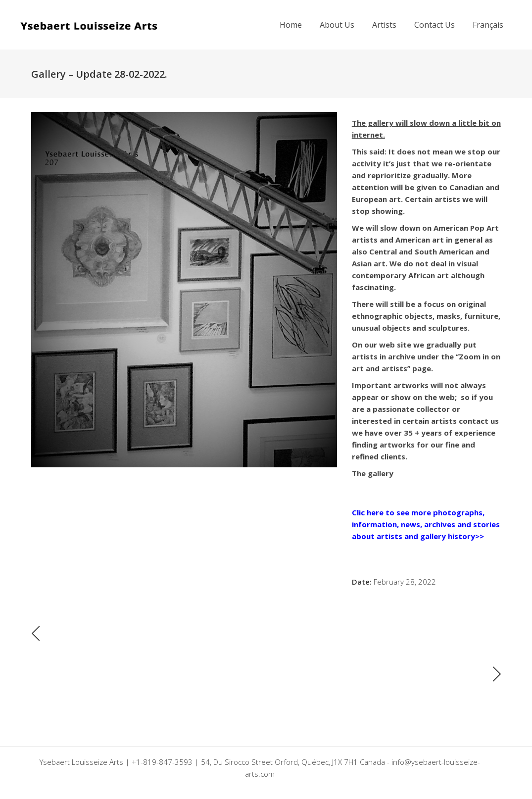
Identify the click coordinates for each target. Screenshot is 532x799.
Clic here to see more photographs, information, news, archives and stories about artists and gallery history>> (426, 524)
